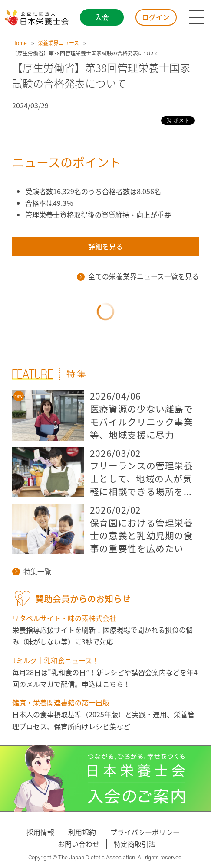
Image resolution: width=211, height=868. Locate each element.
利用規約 (82, 832)
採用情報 (40, 832)
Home (20, 43)
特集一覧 (32, 571)
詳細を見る (105, 246)
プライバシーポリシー (145, 832)
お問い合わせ (79, 844)
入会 (102, 17)
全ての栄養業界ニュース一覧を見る (138, 276)
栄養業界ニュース (58, 43)
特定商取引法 (135, 844)
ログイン (156, 17)
